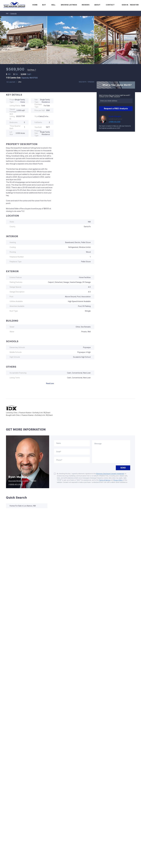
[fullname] (72, 443)
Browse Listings (69, 5)
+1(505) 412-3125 (114, 122)
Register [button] (134, 5)
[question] (111, 452)
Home (35, 5)
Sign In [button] (125, 5)
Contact (110, 5)
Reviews (86, 5)
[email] (72, 452)
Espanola (13, 14)
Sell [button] (53, 5)
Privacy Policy (118, 480)
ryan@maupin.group (115, 119)
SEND (123, 468)
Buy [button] (44, 5)
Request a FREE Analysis (116, 109)
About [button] (97, 5)
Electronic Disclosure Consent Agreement (110, 474)
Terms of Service (105, 480)
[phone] (72, 460)
